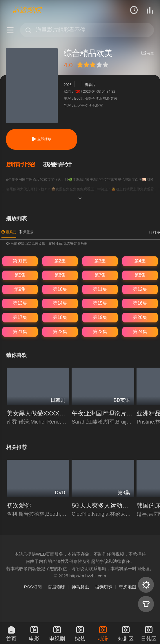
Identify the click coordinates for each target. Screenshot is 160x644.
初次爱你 (19, 505)
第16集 (140, 303)
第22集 (60, 332)
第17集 (20, 317)
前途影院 (27, 10)
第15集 (100, 303)
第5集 (20, 275)
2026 (68, 85)
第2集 (60, 261)
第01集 (20, 261)
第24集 (140, 332)
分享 (148, 54)
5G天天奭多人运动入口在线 (109, 505)
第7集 (100, 275)
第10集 (60, 289)
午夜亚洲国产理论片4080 (106, 413)
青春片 (90, 85)
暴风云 (9, 232)
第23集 (100, 332)
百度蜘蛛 (57, 587)
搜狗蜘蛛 (104, 587)
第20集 (140, 317)
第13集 (20, 303)
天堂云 (26, 232)
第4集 (140, 261)
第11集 (100, 289)
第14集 (60, 303)
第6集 (60, 275)
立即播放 (41, 139)
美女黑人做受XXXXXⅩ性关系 (46, 413)
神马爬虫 (80, 587)
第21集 (20, 332)
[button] (25, 165)
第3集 (100, 261)
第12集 (140, 289)
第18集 (60, 317)
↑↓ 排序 (154, 232)
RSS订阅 (33, 587)
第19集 (100, 317)
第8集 (140, 275)
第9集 (20, 289)
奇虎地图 (128, 587)
